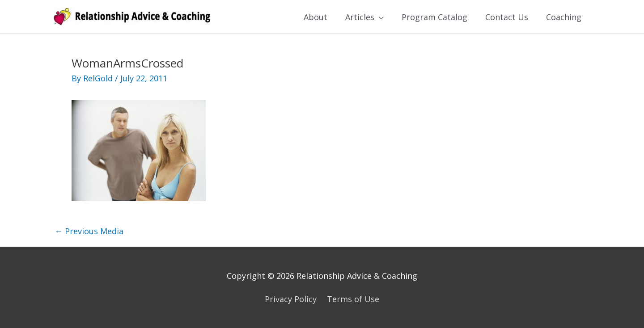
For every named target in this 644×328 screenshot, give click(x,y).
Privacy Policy (291, 299)
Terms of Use (353, 299)
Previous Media (89, 231)
